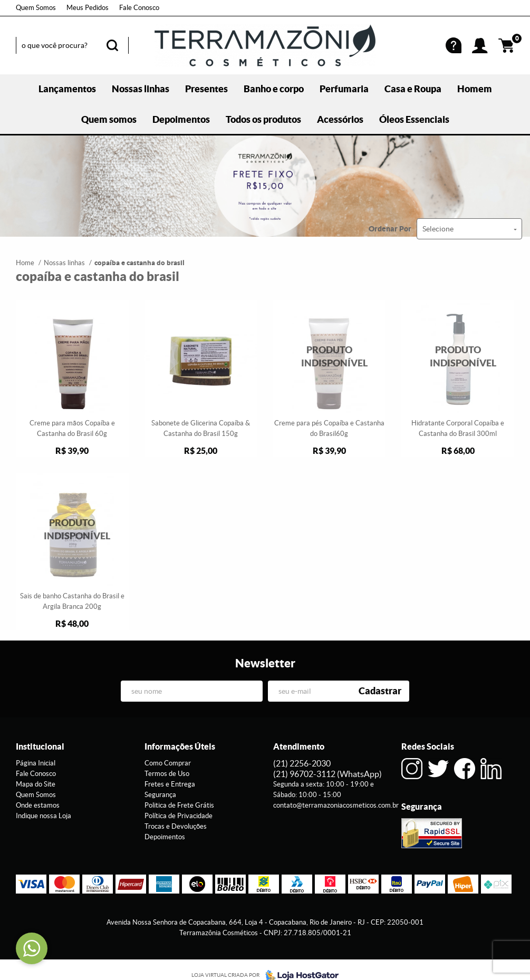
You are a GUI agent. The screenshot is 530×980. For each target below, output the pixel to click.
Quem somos (109, 119)
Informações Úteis (180, 746)
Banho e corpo (274, 89)
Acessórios (340, 119)
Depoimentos (181, 119)
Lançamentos (67, 89)
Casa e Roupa (413, 89)
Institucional (40, 746)
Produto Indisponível (330, 356)
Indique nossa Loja (44, 816)
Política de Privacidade (179, 816)
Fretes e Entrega (170, 784)
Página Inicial (36, 763)
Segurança (160, 795)
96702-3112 (327, 774)
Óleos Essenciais (414, 119)
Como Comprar (168, 763)
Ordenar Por (390, 229)
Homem (475, 89)
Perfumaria (344, 89)
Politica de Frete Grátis (179, 805)
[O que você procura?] (112, 45)
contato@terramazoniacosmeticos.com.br (336, 805)
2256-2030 (302, 763)
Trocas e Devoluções (176, 826)
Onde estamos (38, 805)
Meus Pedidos (88, 8)
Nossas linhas (141, 89)
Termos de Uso (167, 774)
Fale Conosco (139, 8)
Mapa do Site (36, 784)
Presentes (206, 89)
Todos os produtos (263, 119)
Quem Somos (36, 8)
